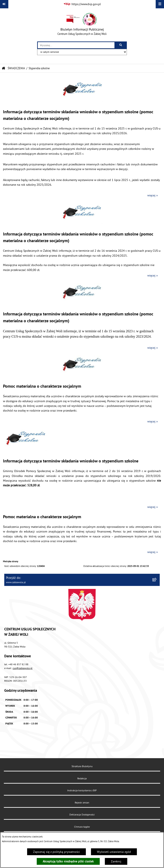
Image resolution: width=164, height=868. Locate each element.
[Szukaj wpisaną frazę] (121, 45)
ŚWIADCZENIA (16, 68)
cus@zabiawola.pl (23, 668)
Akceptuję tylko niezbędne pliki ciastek (68, 861)
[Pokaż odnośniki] (4, 4)
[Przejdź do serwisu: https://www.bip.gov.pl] (82, 4)
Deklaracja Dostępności (82, 814)
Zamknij (116, 861)
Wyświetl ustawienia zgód (114, 852)
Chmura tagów (82, 827)
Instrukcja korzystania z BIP (82, 790)
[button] (82, 101)
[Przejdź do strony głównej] (82, 25)
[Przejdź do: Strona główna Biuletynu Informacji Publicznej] (4, 68)
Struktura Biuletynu (82, 766)
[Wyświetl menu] (160, 4)
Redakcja (82, 778)
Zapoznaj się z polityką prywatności (56, 852)
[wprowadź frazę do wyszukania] (76, 45)
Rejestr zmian (82, 803)
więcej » (153, 195)
